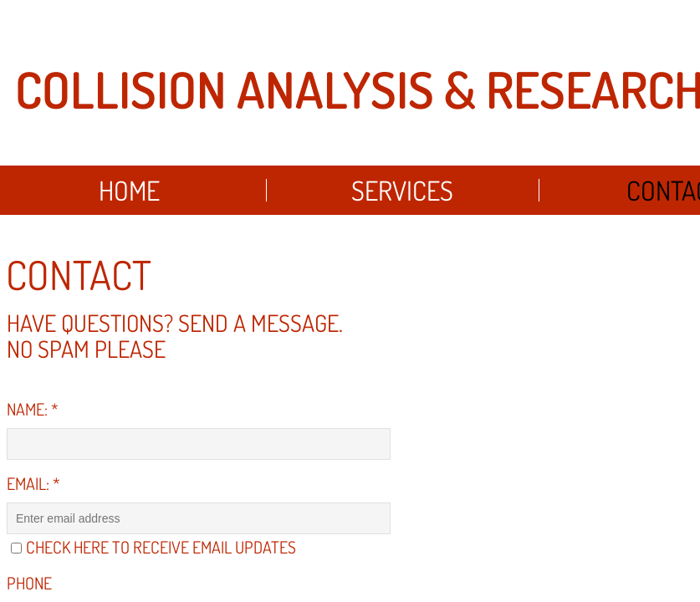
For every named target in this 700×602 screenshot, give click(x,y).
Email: (33, 483)
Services (402, 190)
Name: (33, 409)
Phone (29, 583)
